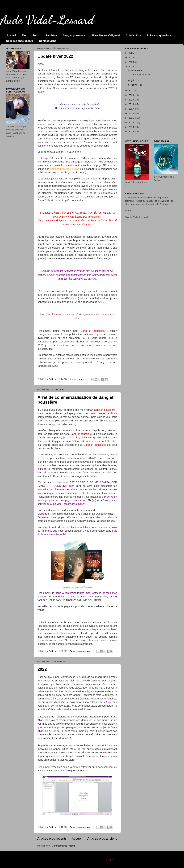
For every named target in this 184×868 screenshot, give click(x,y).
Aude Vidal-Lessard (47, 20)
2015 (132, 118)
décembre (137, 71)
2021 (132, 91)
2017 (132, 109)
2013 (132, 127)
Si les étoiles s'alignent (106, 35)
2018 (132, 104)
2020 (132, 95)
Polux (36, 35)
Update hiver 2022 (55, 56)
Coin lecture (133, 35)
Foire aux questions (159, 35)
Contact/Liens (48, 41)
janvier (135, 85)
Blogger (110, 859)
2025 (132, 53)
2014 (132, 123)
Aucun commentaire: (81, 651)
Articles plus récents (52, 838)
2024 (132, 57)
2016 (132, 113)
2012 (132, 132)
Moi (24, 35)
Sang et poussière (74, 35)
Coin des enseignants (20, 41)
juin (134, 80)
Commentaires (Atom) (63, 846)
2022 (42, 669)
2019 (132, 100)
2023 (132, 62)
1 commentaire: (78, 379)
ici (94, 500)
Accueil (11, 35)
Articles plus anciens (102, 838)
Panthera (51, 35)
